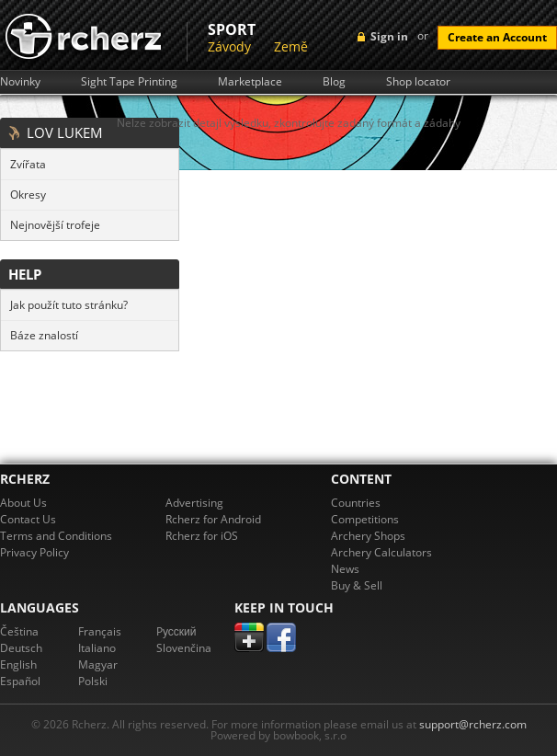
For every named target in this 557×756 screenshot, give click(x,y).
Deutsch (21, 648)
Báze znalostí (44, 335)
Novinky (20, 82)
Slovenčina (184, 648)
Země (291, 46)
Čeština (19, 631)
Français (100, 631)
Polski (93, 681)
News (345, 569)
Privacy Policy (34, 552)
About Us (23, 503)
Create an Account (497, 37)
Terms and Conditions (56, 536)
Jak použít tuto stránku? (69, 305)
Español (20, 681)
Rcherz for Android (213, 519)
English (18, 664)
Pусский (176, 631)
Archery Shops (368, 536)
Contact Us (28, 519)
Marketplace (250, 82)
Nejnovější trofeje (55, 225)
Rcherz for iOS (202, 536)
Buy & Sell (357, 585)
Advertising (194, 503)
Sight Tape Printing (129, 82)
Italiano (97, 648)
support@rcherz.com (473, 724)
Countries (356, 503)
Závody (229, 46)
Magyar (98, 664)
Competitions (365, 519)
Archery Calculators (381, 552)
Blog (334, 82)
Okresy (28, 195)
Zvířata (28, 164)
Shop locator (418, 82)
